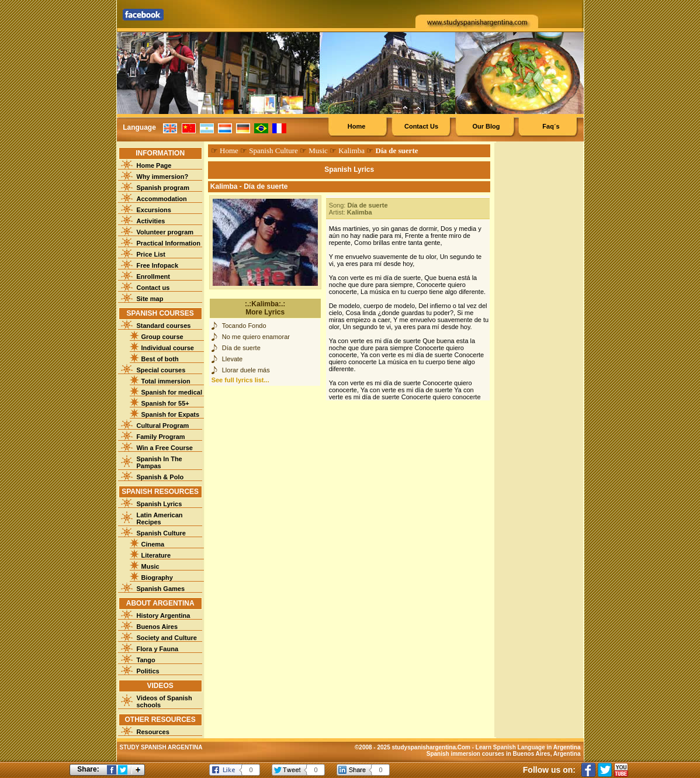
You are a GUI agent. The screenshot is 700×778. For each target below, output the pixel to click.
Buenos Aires (157, 627)
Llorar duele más (246, 370)
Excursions (154, 210)
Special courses (161, 370)
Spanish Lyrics (160, 504)
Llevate (232, 359)
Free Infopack (158, 265)
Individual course (168, 348)
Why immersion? (163, 177)
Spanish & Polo (160, 477)
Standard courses (164, 326)
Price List (151, 254)
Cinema (153, 544)
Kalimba (351, 151)
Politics (148, 671)
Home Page (154, 165)
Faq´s (551, 126)
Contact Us (421, 126)
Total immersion (166, 381)
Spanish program (163, 188)
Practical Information (169, 243)
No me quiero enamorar (256, 337)
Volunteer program (165, 232)
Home (357, 126)
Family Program (161, 437)
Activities (151, 221)
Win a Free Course (165, 448)
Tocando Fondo (244, 326)
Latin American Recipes (160, 518)
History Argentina (164, 616)
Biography (157, 578)
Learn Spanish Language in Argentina (528, 747)
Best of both (160, 359)
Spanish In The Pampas (160, 462)
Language (139, 127)
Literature (156, 555)
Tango (146, 660)
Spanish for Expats (171, 414)
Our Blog (486, 126)
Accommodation (162, 199)
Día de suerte (241, 348)
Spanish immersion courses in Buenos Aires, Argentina (504, 754)
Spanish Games (161, 589)
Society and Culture (167, 638)
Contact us (153, 288)
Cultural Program (163, 426)
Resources (153, 732)
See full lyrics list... (240, 380)
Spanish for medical (172, 392)
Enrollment (153, 276)
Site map (150, 299)
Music (150, 566)
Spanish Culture (161, 533)
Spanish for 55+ (165, 403)
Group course (162, 337)
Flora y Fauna (158, 649)
